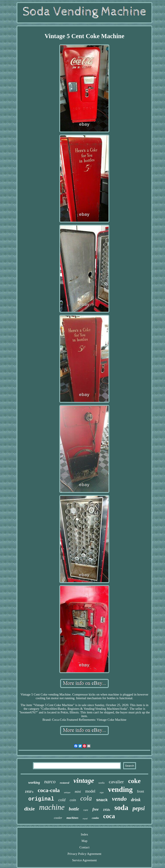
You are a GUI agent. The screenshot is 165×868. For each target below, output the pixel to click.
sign (102, 792)
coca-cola (49, 790)
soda (121, 808)
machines (72, 818)
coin (73, 800)
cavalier (116, 782)
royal (85, 818)
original (41, 799)
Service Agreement (85, 860)
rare (86, 810)
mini (78, 792)
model (90, 791)
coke (134, 781)
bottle (74, 809)
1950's (29, 792)
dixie (29, 809)
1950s (106, 810)
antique (67, 792)
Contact (85, 847)
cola (86, 798)
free (95, 809)
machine (52, 807)
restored (65, 783)
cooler (58, 818)
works (102, 783)
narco (50, 782)
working (34, 783)
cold (62, 800)
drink (136, 800)
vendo (119, 799)
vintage (84, 780)
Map (84, 841)
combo (95, 818)
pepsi (139, 808)
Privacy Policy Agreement (84, 854)
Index (84, 834)
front (141, 791)
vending (120, 789)
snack (102, 800)
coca (109, 816)
